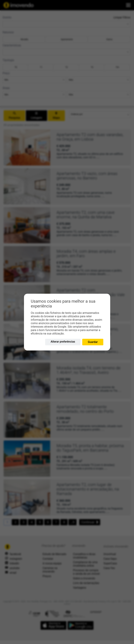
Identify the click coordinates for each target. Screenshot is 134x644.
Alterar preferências (63, 342)
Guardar (93, 342)
